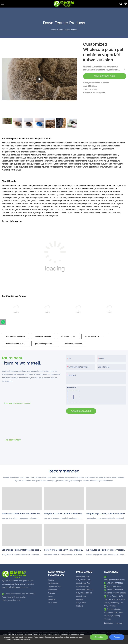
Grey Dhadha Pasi (83, 580)
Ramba (117, 637)
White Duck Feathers (84, 590)
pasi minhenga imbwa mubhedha (47, 344)
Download (52, 599)
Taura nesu (52, 603)
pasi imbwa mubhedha (73, 344)
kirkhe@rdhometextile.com (114, 580)
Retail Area (52, 590)
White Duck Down (83, 577)
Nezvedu (52, 593)
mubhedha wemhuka (43, 336)
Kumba (54, 30)
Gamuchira (99, 637)
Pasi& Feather (54, 583)
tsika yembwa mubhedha (15, 336)
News (50, 596)
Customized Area (55, 586)
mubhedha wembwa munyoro (17, 344)
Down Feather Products (68, 30)
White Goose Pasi (83, 583)
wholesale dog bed (68, 336)
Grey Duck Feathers (84, 593)
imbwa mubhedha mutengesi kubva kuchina (97, 336)
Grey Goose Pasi (83, 586)
